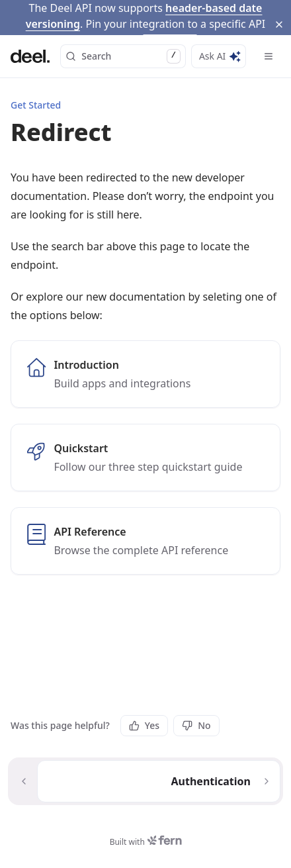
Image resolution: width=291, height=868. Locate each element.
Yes (144, 715)
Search (123, 33)
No (196, 715)
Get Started (36, 82)
